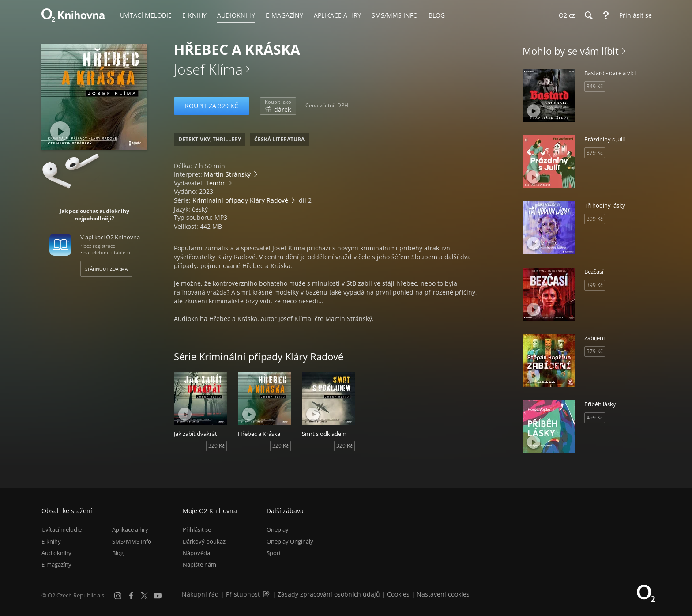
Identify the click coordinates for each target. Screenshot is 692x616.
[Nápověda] (606, 15)
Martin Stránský (227, 174)
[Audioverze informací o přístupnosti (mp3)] (267, 594)
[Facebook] (131, 596)
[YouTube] (158, 596)
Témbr (215, 183)
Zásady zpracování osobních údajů (329, 594)
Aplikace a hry (130, 529)
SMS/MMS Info (132, 541)
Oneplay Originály (290, 541)
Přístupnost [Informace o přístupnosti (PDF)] (243, 594)
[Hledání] (588, 15)
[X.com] (144, 596)
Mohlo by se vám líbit (571, 51)
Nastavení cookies (443, 594)
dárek (278, 106)
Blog (118, 553)
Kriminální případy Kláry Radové (240, 200)
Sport (274, 553)
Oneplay (278, 529)
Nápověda (196, 553)
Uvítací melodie (62, 529)
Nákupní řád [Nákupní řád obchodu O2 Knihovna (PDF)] (200, 594)
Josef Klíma (208, 69)
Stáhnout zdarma (106, 269)
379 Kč (595, 153)
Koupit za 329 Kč (212, 106)
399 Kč (595, 219)
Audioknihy (56, 553)
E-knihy (51, 541)
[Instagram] (118, 596)
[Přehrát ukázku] (60, 131)
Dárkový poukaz (204, 541)
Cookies (398, 594)
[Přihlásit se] (633, 15)
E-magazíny (56, 564)
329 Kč (216, 446)
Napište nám (199, 564)
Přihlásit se (197, 529)
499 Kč (595, 418)
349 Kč (595, 86)
